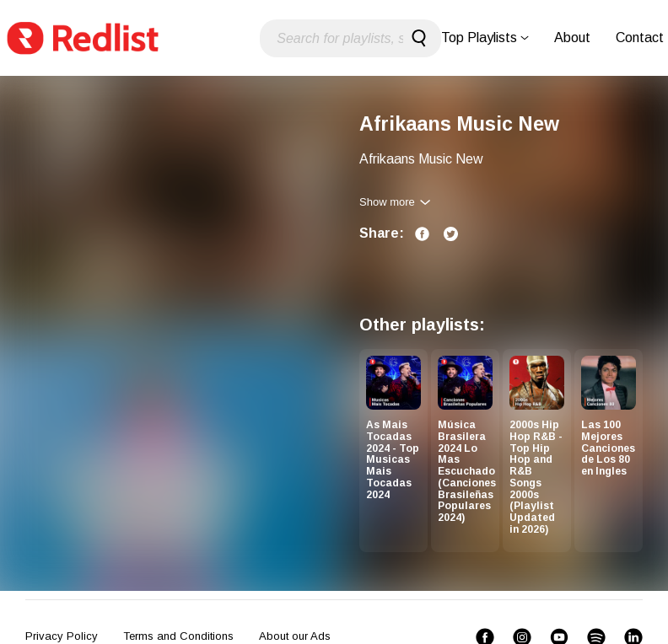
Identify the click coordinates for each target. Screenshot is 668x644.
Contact (640, 38)
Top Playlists (485, 38)
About (572, 38)
